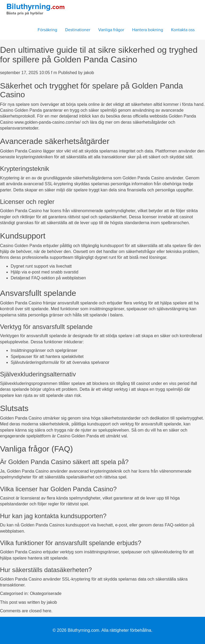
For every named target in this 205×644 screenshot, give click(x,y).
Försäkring (47, 30)
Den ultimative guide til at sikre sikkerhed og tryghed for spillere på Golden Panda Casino (99, 55)
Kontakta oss (183, 30)
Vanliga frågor (111, 30)
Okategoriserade (46, 593)
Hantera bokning (148, 30)
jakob (89, 73)
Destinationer (78, 30)
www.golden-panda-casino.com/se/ (48, 122)
